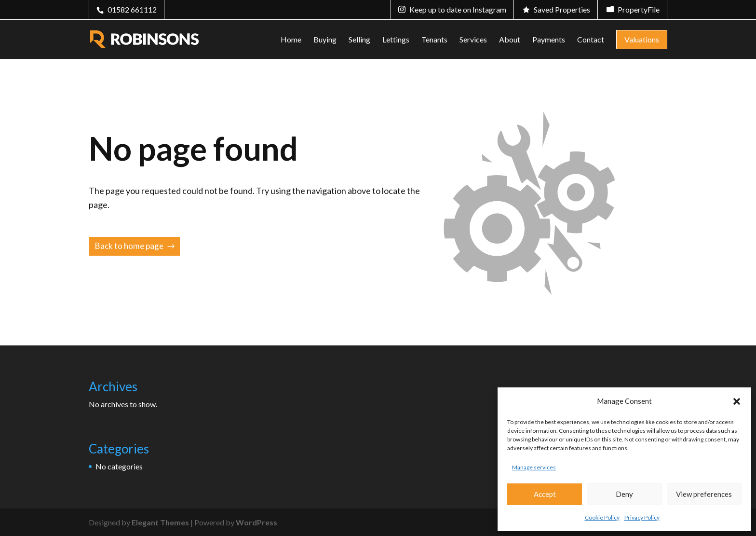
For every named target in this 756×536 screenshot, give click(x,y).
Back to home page (129, 246)
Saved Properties (562, 9)
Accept (545, 494)
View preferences (704, 494)
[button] (737, 401)
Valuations (642, 39)
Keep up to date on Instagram (458, 9)
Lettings (396, 40)
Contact (591, 40)
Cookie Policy (602, 517)
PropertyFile (639, 9)
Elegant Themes (160, 522)
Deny (624, 494)
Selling (359, 40)
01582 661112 (132, 9)
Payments (549, 40)
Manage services (534, 467)
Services (473, 40)
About (510, 40)
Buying (325, 40)
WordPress (256, 522)
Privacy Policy (642, 517)
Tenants (434, 40)
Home (291, 40)
